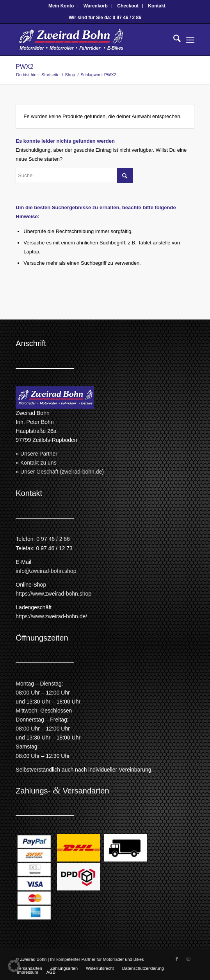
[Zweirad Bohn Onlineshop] (87, 40)
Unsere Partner (39, 454)
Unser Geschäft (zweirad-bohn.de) (62, 472)
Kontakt (157, 6)
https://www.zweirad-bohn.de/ (51, 616)
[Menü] (190, 40)
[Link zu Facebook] (177, 959)
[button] (14, 966)
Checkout (128, 6)
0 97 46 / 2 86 (53, 539)
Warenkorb (96, 6)
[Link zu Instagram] (189, 959)
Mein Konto (61, 6)
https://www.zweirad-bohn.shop (53, 594)
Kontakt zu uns (38, 463)
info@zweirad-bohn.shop (46, 571)
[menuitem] (61, 6)
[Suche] (173, 40)
